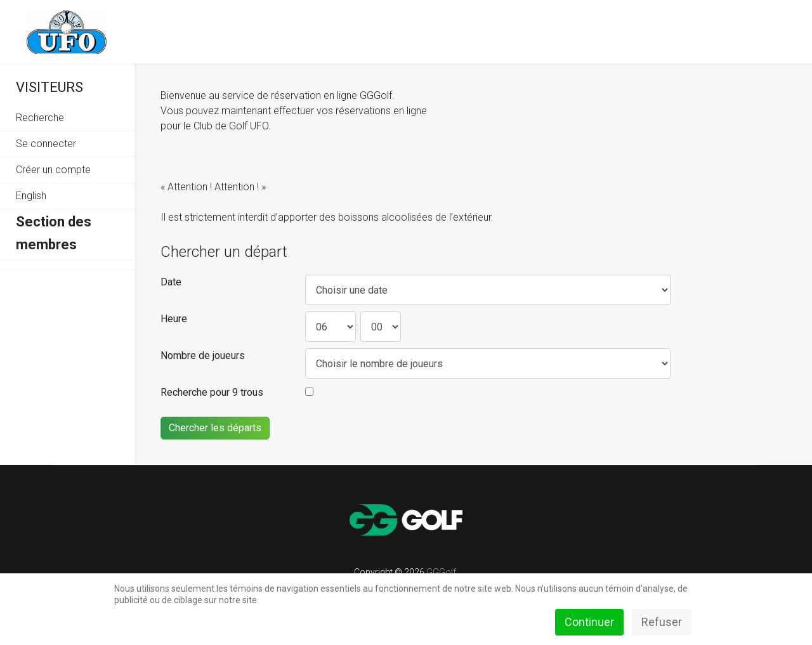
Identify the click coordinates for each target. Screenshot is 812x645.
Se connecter (46, 144)
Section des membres (54, 233)
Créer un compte (53, 170)
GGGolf (441, 572)
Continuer (589, 622)
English (31, 196)
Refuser (662, 622)
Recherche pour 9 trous (212, 392)
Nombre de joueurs (203, 355)
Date (171, 282)
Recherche (40, 118)
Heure (174, 319)
